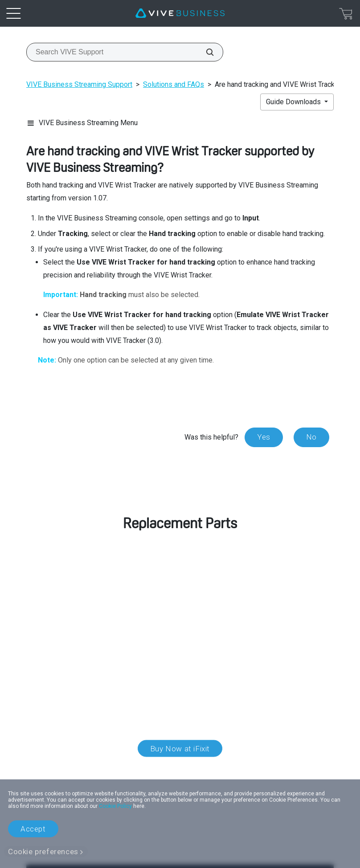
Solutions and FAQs (174, 84)
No (311, 437)
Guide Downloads (294, 102)
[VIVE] (180, 13)
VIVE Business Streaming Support (79, 84)
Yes (264, 437)
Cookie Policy (115, 806)
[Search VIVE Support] (205, 52)
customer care (82, 603)
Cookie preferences (43, 852)
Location (180, 769)
